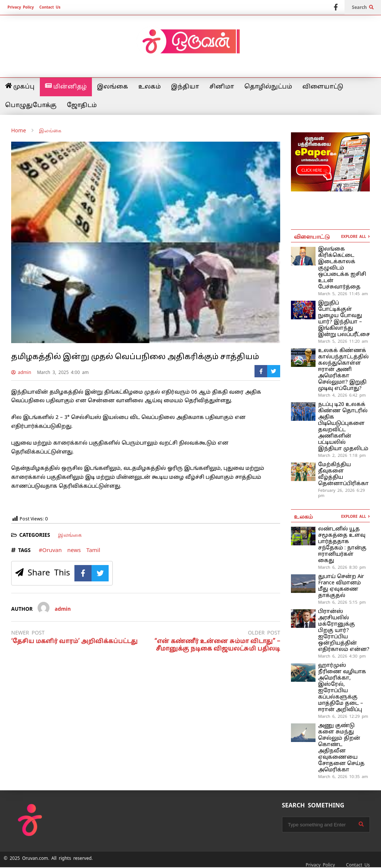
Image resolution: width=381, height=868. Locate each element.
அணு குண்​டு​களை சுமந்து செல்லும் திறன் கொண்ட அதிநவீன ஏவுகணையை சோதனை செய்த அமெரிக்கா (341, 748)
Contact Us (50, 7)
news (74, 550)
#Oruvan (50, 550)
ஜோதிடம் (82, 106)
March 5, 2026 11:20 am (343, 341)
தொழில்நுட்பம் (268, 87)
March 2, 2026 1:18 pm (342, 455)
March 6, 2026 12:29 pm (343, 716)
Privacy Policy (21, 7)
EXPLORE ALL (356, 237)
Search (363, 7)
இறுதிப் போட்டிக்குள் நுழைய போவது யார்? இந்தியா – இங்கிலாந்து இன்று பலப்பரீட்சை (344, 319)
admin (21, 372)
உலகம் (150, 87)
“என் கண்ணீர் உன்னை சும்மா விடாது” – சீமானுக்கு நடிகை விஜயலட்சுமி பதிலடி (217, 646)
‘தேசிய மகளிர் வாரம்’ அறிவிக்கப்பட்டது (74, 642)
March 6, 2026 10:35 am (343, 777)
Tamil (93, 550)
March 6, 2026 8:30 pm (342, 567)
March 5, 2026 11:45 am (343, 294)
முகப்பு (20, 87)
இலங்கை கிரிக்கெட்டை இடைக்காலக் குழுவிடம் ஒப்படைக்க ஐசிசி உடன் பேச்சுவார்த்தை (342, 268)
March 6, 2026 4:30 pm (342, 656)
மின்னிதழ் (66, 87)
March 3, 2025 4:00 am (63, 372)
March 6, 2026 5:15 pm (342, 602)
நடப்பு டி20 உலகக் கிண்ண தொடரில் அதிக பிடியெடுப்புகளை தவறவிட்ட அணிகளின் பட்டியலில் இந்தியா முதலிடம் (343, 427)
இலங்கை (113, 87)
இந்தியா (185, 87)
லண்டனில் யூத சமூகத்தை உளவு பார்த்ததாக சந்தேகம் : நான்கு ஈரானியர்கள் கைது (342, 545)
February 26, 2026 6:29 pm (342, 493)
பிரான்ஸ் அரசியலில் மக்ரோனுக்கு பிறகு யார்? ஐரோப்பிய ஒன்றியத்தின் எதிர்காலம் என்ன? (344, 631)
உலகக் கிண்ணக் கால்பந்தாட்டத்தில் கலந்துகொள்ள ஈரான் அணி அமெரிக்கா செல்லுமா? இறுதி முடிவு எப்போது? (343, 370)
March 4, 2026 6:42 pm (342, 395)
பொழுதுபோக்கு (31, 106)
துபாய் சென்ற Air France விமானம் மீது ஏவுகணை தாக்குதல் (341, 586)
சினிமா (222, 87)
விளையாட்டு (323, 87)
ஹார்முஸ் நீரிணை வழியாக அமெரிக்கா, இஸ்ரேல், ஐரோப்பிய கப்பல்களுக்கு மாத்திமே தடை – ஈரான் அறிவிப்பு (342, 688)
